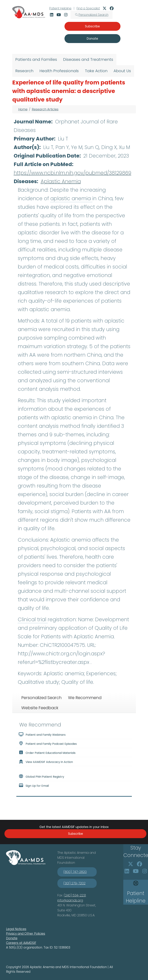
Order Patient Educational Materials (47, 753)
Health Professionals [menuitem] (59, 71)
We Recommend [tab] (85, 698)
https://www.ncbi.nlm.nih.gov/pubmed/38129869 (72, 173)
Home (23, 109)
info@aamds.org (70, 900)
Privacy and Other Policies (26, 934)
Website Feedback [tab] (40, 708)
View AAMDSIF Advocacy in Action (46, 762)
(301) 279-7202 (74, 883)
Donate (12, 938)
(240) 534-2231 (75, 895)
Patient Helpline (60, 8)
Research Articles (45, 109)
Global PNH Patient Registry (41, 776)
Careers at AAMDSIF (21, 943)
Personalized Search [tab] (41, 698)
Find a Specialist (88, 8)
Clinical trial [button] (33, 620)
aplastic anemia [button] (71, 199)
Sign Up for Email (34, 785)
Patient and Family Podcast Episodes (48, 744)
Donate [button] (92, 39)
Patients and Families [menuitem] (36, 59)
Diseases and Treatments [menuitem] (88, 59)
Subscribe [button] (92, 26)
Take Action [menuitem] (96, 71)
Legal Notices (16, 929)
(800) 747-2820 (75, 872)
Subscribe (76, 834)
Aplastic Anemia (61, 181)
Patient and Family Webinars (42, 734)
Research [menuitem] (24, 71)
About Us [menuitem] (122, 71)
